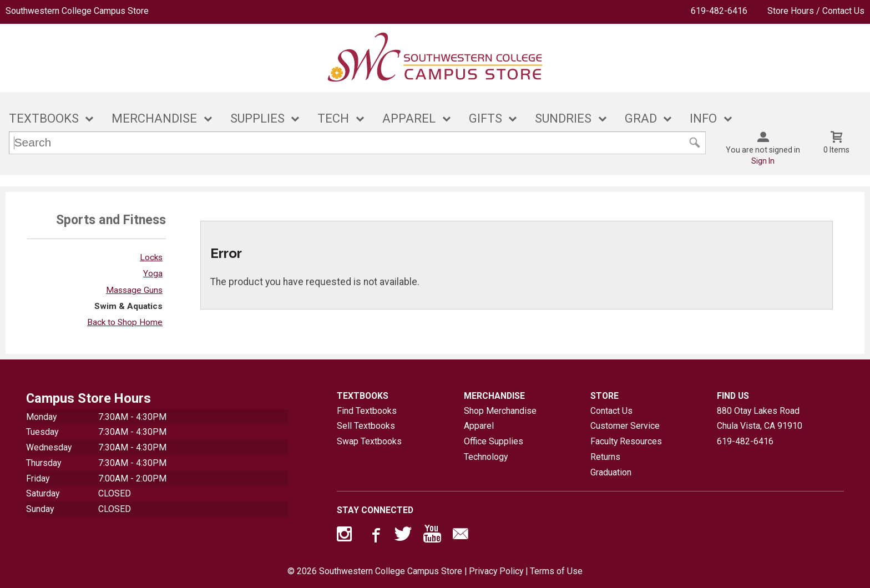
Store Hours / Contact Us (816, 11)
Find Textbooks (367, 411)
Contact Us (611, 411)
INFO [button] (703, 118)
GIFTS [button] (485, 118)
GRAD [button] (641, 118)
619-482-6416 (719, 11)
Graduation (611, 472)
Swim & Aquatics (128, 306)
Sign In (763, 161)
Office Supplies (494, 441)
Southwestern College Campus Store (77, 11)
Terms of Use (556, 571)
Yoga (153, 273)
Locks (151, 257)
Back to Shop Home (125, 322)
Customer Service (625, 426)
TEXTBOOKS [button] (44, 118)
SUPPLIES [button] (257, 118)
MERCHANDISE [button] (154, 118)
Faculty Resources (626, 441)
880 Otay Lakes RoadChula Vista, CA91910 (760, 419)
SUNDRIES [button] (563, 118)
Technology (486, 457)
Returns (605, 457)
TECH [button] (333, 118)
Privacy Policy (496, 571)
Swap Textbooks (369, 441)
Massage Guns (134, 290)
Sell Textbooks (366, 426)
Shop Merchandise (500, 411)
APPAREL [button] (409, 118)
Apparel (479, 426)
